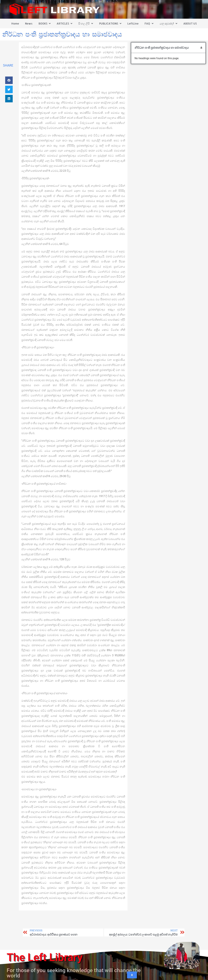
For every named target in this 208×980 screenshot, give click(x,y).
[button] (9, 80)
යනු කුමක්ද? (168, 24)
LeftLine (133, 23)
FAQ (149, 24)
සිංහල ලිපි (86, 24)
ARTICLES (64, 24)
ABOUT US (190, 23)
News (29, 23)
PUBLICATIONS (110, 24)
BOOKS (45, 24)
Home (15, 23)
